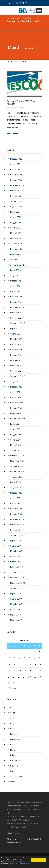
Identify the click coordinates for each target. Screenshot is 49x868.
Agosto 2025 (16, 206)
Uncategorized (17, 776)
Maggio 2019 (16, 551)
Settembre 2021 (18, 419)
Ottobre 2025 (16, 196)
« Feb (9, 688)
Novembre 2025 (17, 191)
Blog (12, 723)
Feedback (37, 839)
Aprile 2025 (15, 228)
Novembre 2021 (17, 413)
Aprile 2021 (15, 440)
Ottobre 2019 (16, 530)
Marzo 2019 (16, 562)
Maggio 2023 (16, 339)
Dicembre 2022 (17, 360)
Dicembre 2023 (17, 307)
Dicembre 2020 (17, 456)
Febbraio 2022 (17, 403)
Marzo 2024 (16, 291)
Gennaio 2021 (16, 450)
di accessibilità (19, 839)
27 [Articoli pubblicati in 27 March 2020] (30, 677)
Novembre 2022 (17, 366)
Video (13, 782)
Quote (13, 771)
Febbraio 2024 (17, 297)
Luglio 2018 (15, 593)
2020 (17, 61)
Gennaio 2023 (16, 355)
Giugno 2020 (16, 487)
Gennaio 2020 (16, 514)
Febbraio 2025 (17, 238)
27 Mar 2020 (14, 108)
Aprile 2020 (15, 498)
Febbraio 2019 (17, 567)
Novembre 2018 (17, 583)
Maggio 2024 (16, 281)
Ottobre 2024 (16, 260)
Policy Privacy (13, 833)
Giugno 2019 (16, 546)
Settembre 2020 (18, 472)
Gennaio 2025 (16, 244)
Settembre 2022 (18, 376)
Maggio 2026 (16, 159)
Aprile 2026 (15, 164)
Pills (12, 755)
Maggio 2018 (16, 604)
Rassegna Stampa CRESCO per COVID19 (21, 103)
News (13, 750)
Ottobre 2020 (16, 466)
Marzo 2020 (16, 503)
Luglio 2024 (15, 270)
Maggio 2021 (16, 434)
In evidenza (15, 739)
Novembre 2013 (17, 620)
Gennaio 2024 (16, 302)
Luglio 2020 (15, 482)
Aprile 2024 (15, 286)
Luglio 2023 (15, 328)
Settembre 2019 (18, 535)
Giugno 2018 (16, 599)
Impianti (14, 734)
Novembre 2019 (17, 525)
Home (10, 61)
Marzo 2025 (16, 233)
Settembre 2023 (18, 323)
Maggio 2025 (16, 222)
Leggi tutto (12, 133)
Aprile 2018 (15, 609)
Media (13, 745)
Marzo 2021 (16, 445)
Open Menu (39, 10)
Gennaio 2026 (16, 180)
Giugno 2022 (16, 381)
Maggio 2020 (16, 493)
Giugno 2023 (16, 334)
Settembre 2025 (18, 201)
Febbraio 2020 (17, 509)
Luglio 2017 (15, 615)
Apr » (16, 688)
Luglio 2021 (15, 424)
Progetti (14, 766)
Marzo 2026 (16, 169)
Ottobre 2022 (16, 371)
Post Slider (15, 760)
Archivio (14, 707)
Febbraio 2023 (17, 350)
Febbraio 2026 (17, 175)
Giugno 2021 (16, 429)
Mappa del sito (13, 843)
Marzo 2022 (16, 397)
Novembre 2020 (17, 461)
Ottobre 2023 (16, 318)
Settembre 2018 (18, 588)
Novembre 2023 (17, 313)
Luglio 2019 (15, 540)
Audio (13, 718)
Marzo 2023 (16, 344)
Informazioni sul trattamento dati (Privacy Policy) (15, 865)
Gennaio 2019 (16, 572)
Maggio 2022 (16, 387)
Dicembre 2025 (17, 185)
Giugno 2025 (16, 217)
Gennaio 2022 (16, 408)
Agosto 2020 (16, 477)
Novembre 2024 (17, 254)
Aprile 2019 (15, 556)
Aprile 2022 (15, 392)
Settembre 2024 (18, 265)
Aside (13, 713)
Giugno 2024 (16, 275)
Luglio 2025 (15, 212)
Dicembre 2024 (17, 249)
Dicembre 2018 (17, 578)
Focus (13, 729)
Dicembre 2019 (17, 519)
